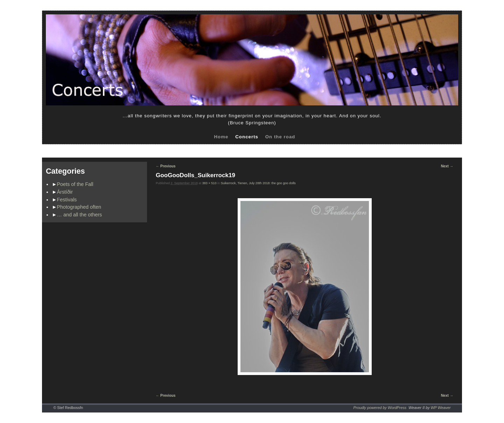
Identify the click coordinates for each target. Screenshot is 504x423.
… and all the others (80, 215)
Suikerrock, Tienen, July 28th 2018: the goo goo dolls (258, 183)
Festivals (67, 200)
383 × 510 (209, 183)
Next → (447, 166)
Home (221, 137)
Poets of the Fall (75, 184)
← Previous (166, 166)
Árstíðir (65, 192)
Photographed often (79, 207)
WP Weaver (441, 408)
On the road (280, 137)
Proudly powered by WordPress (380, 408)
